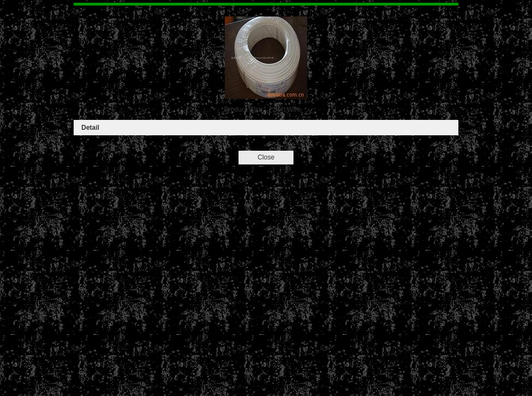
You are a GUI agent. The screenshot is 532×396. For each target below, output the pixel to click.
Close (266, 157)
